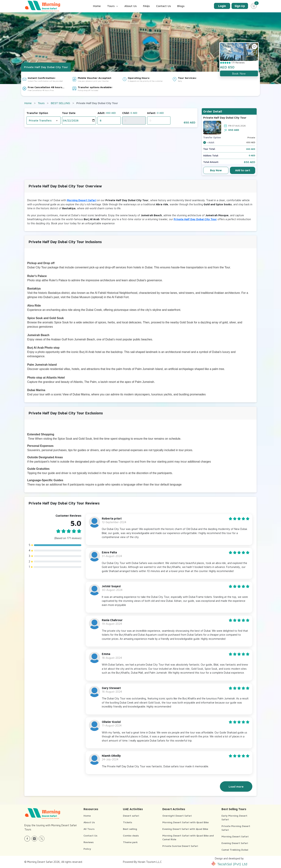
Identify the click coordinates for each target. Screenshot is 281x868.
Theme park (130, 842)
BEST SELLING (60, 103)
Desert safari (131, 816)
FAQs (146, 6)
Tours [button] (113, 6)
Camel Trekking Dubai (235, 850)
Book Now (239, 73)
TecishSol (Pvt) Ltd (229, 864)
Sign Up (240, 6)
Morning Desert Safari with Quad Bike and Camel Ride (188, 837)
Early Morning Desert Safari (234, 817)
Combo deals (131, 835)
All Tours (89, 829)
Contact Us (163, 6)
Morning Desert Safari (82, 200)
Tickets (128, 822)
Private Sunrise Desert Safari (180, 846)
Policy (87, 849)
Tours (41, 103)
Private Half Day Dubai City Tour (195, 219)
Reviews (89, 842)
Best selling (130, 829)
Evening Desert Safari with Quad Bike (185, 829)
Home (97, 6)
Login (222, 6)
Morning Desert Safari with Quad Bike (185, 822)
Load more (236, 786)
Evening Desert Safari (235, 843)
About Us (130, 6)
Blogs (181, 6)
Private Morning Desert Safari (236, 828)
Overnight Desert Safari (177, 816)
